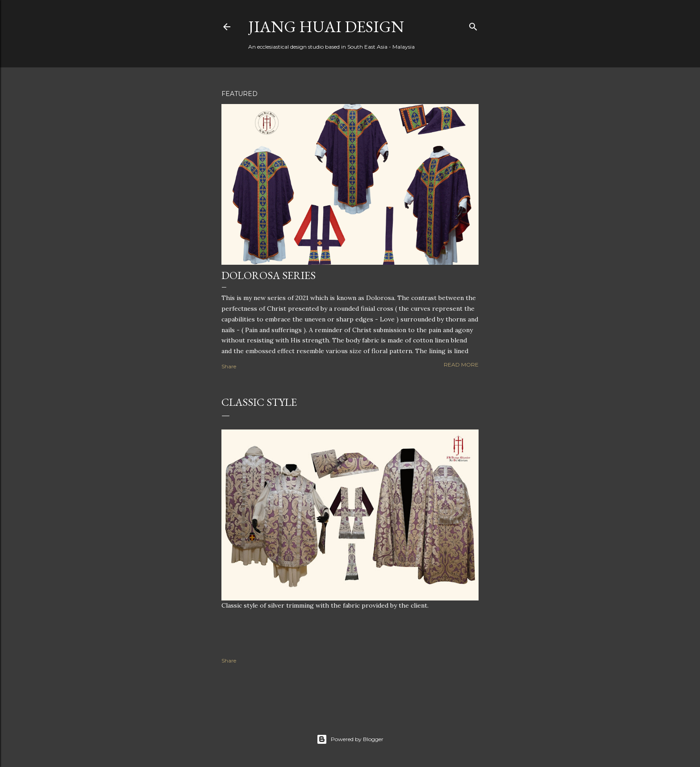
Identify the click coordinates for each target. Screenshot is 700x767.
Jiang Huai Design (326, 27)
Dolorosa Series (269, 275)
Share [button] (229, 366)
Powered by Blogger (350, 739)
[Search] (473, 25)
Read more (461, 365)
